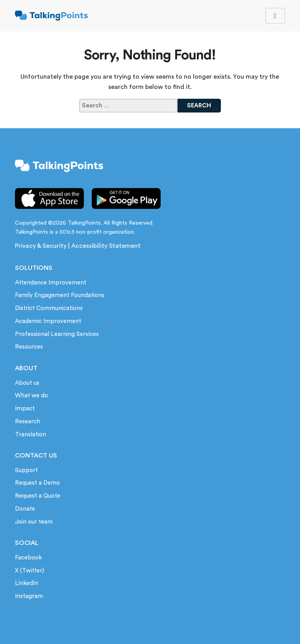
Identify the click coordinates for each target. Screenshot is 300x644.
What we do (31, 396)
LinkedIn (27, 583)
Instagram (29, 596)
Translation (31, 435)
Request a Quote (38, 496)
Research (28, 422)
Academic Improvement (48, 321)
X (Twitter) (30, 571)
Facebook (28, 558)
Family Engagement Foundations (60, 295)
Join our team (34, 522)
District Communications (49, 308)
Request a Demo (37, 483)
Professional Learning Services (57, 334)
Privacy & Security (41, 246)
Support (26, 470)
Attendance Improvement (51, 283)
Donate (25, 509)
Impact (25, 409)
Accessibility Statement (106, 246)
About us (27, 383)
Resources (29, 347)
